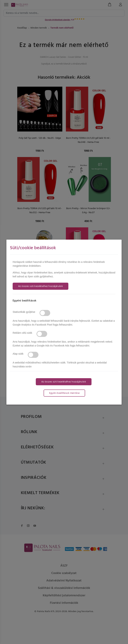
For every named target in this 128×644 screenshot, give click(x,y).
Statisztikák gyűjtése (24, 312)
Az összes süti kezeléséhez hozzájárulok (41, 286)
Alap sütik (18, 354)
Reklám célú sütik (22, 333)
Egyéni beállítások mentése (64, 393)
